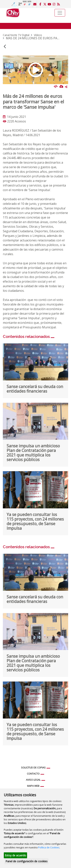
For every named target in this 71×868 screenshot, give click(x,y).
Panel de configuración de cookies (27, 861)
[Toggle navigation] (60, 13)
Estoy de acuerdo (15, 855)
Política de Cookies (49, 847)
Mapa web (33, 786)
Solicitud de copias (33, 768)
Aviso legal (33, 780)
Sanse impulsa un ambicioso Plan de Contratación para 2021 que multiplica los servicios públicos (33, 453)
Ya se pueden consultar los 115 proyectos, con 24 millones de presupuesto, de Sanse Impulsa (35, 521)
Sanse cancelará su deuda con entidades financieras (35, 389)
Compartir (66, 87)
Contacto (33, 774)
